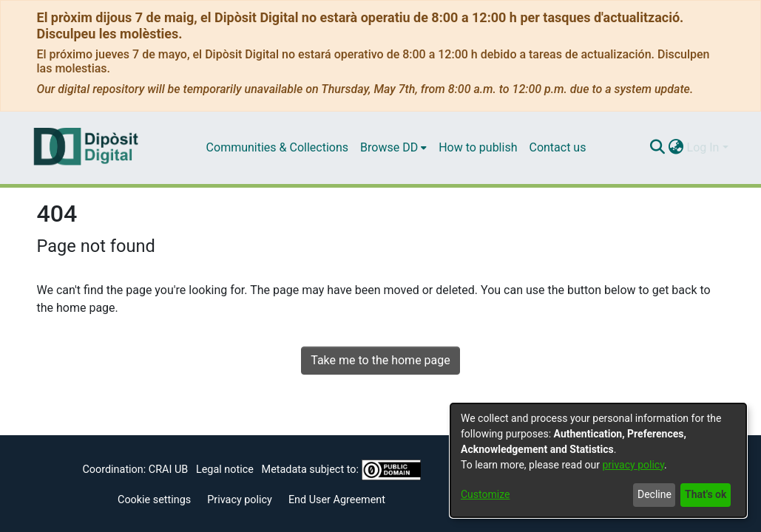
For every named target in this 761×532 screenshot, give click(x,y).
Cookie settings (154, 500)
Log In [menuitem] (703, 147)
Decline (655, 494)
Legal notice (225, 470)
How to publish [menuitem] (478, 147)
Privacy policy (240, 500)
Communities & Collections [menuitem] (277, 147)
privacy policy (633, 465)
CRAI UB (168, 470)
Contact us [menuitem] (557, 147)
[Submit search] (658, 148)
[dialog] (598, 460)
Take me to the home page (380, 360)
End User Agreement (337, 500)
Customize (485, 494)
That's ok (706, 494)
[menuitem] (393, 148)
